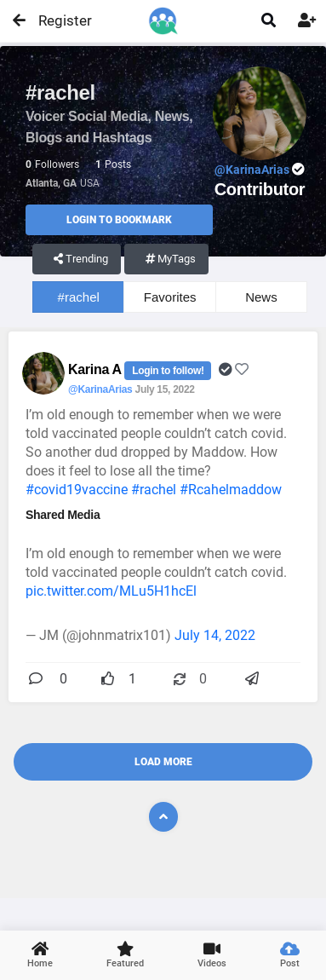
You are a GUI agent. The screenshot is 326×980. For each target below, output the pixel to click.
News (261, 297)
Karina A (96, 369)
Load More (163, 762)
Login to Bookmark (119, 220)
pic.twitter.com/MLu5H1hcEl (111, 591)
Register (57, 20)
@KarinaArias (100, 389)
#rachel (79, 297)
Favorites (170, 297)
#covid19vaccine (77, 490)
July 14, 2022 (215, 635)
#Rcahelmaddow (231, 490)
